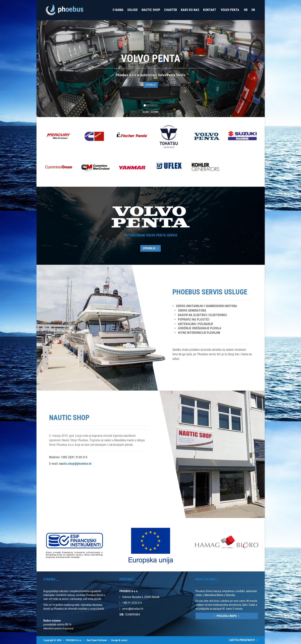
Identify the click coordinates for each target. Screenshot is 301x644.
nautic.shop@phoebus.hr (75, 464)
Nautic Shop (151, 10)
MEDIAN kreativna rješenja (142, 640)
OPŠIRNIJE (151, 85)
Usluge (133, 10)
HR (246, 10)
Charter (170, 10)
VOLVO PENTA (230, 10)
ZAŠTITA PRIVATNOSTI (243, 640)
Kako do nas (190, 10)
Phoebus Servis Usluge (210, 292)
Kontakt (210, 10)
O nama (118, 10)
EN (253, 10)
